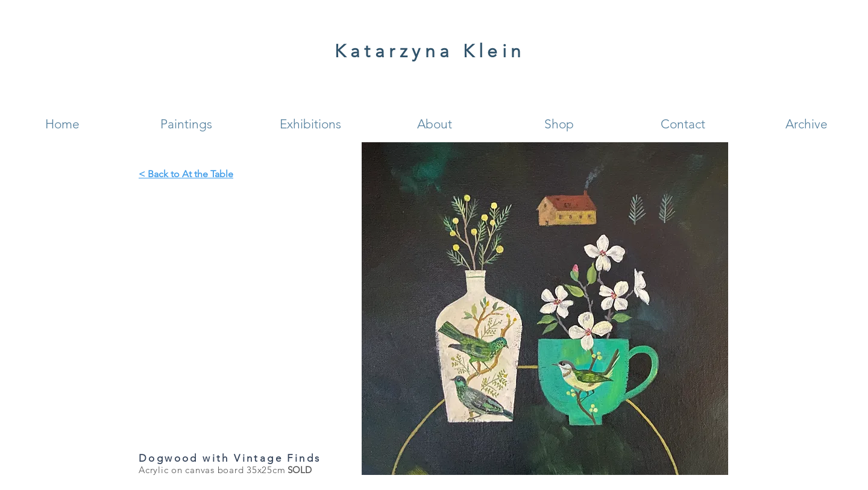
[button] (186, 124)
